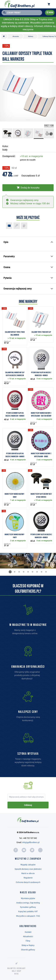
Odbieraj (28, 805)
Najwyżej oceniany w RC (17, 971)
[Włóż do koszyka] (28, 188)
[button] (10, 572)
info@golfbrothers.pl (31, 842)
